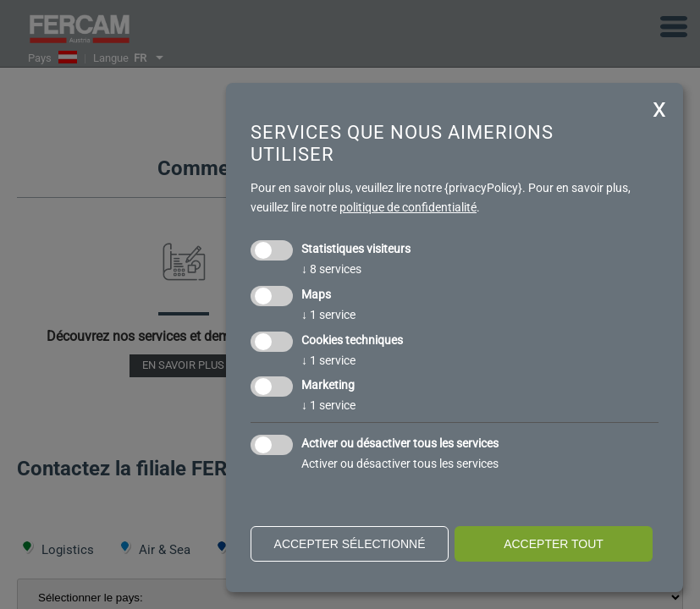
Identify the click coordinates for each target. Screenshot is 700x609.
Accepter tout (554, 544)
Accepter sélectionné (350, 544)
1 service (328, 315)
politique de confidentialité (408, 207)
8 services (331, 269)
